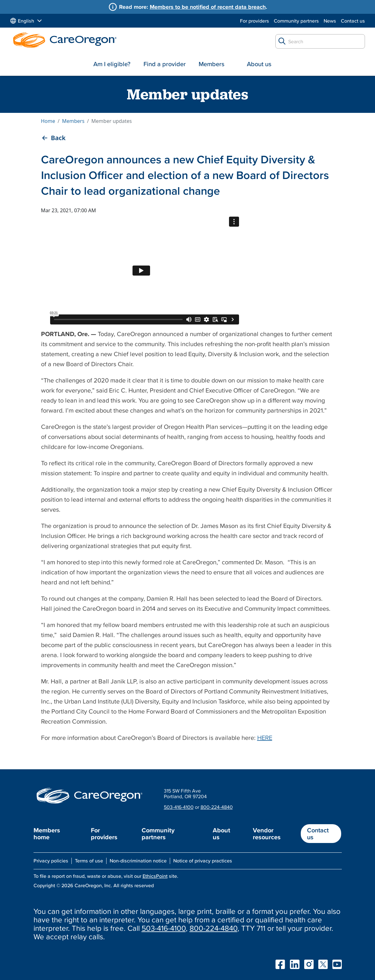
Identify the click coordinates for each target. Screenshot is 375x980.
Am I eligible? (112, 64)
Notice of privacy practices (203, 861)
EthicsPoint (155, 876)
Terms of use (89, 861)
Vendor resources (267, 834)
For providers (255, 21)
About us (259, 64)
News (330, 21)
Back (58, 138)
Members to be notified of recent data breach (208, 7)
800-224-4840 (217, 807)
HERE (265, 738)
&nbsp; (141, 271)
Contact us (353, 21)
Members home (47, 834)
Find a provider (165, 64)
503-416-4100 (179, 807)
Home (48, 121)
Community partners (296, 21)
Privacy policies (51, 861)
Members (211, 64)
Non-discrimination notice (138, 861)
